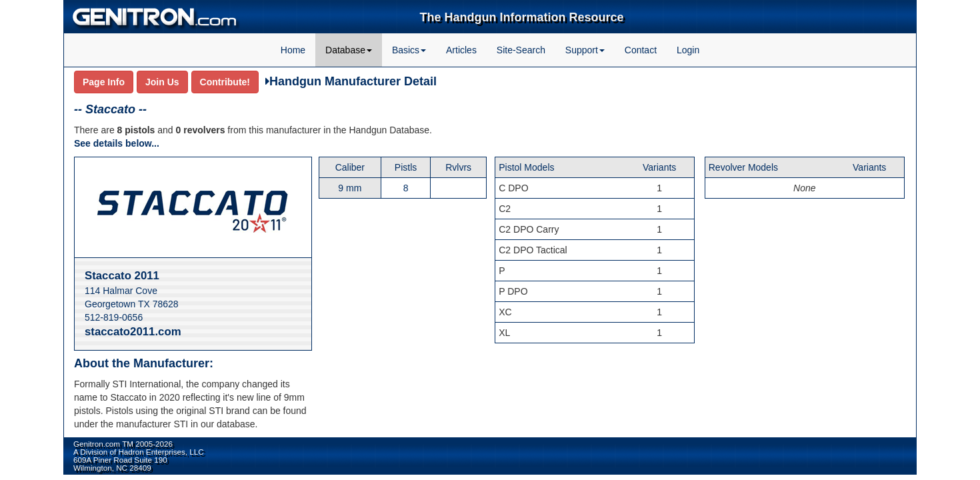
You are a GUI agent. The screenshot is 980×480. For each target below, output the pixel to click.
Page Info (104, 82)
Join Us (162, 82)
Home (293, 50)
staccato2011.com (133, 332)
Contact (641, 50)
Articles (461, 50)
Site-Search (521, 50)
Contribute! (225, 82)
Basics (409, 50)
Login (688, 50)
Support (585, 50)
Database (349, 50)
